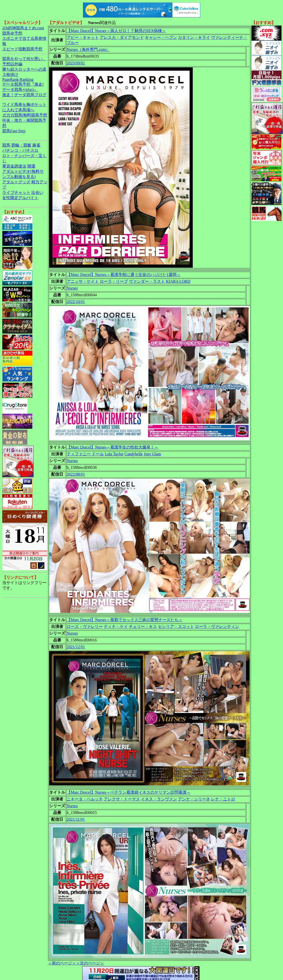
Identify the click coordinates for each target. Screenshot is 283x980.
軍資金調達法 (14, 166)
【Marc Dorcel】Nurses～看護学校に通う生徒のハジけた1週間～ (124, 275)
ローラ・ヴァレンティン (217, 626)
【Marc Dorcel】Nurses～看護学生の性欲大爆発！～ (113, 447)
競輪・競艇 (21, 145)
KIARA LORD (178, 281)
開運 (31, 166)
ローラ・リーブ (114, 281)
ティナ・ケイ (116, 626)
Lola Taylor (114, 454)
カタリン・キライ (194, 37)
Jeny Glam (152, 454)
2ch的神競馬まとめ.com (23, 28)
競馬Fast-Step (14, 131)
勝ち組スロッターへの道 (24, 69)
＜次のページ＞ (90, 963)
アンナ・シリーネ (194, 799)
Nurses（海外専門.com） (88, 49)
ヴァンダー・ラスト (147, 281)
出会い (37, 192)
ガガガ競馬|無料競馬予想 (25, 115)
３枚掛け (10, 75)
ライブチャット (16, 192)
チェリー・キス (143, 626)
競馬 (6, 145)
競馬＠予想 (12, 33)
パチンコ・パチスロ (20, 150)
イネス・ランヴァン (159, 799)
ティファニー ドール (85, 454)
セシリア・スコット (176, 626)
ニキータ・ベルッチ (85, 799)
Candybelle (134, 454)
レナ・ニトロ (223, 799)
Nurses (72, 288)
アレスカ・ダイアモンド (122, 37)
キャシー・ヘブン (161, 37)
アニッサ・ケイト (83, 281)
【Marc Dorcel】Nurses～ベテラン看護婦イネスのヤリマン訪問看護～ (129, 792)
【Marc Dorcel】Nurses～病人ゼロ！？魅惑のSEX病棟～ (116, 31)
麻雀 (36, 145)
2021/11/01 (76, 819)
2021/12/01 (76, 647)
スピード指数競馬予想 (22, 49)
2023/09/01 (76, 63)
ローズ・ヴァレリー (85, 626)
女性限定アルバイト (20, 198)
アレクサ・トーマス (122, 799)
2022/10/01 (76, 302)
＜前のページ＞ (62, 963)
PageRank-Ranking (18, 80)
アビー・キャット (83, 37)
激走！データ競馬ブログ (24, 95)
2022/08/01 (76, 474)
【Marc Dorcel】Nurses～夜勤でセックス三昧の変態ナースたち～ (125, 620)
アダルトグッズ (16, 182)
